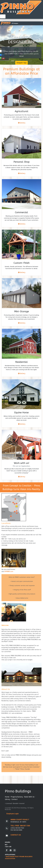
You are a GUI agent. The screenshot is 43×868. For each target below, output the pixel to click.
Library (22, 477)
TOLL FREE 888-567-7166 (20, 826)
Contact (15, 799)
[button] (3, 40)
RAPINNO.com (9, 572)
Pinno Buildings (18, 791)
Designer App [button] (21, 63)
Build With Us (29, 797)
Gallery (23, 123)
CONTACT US (16, 835)
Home (7, 797)
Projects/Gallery (17, 797)
